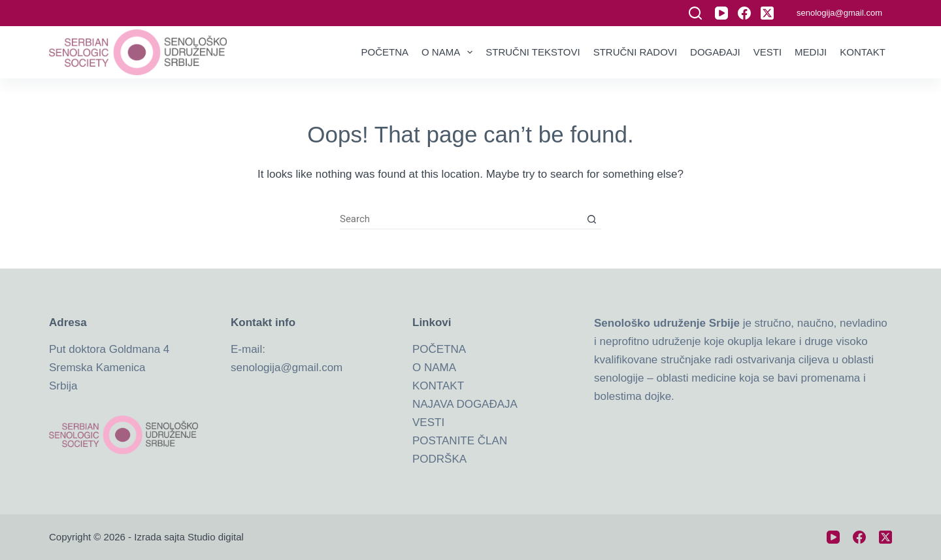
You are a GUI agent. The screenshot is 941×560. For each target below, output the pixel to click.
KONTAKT (438, 386)
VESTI (428, 422)
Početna (385, 52)
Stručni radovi (635, 52)
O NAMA (434, 368)
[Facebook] (744, 13)
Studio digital (216, 537)
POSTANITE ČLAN (460, 441)
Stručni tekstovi (533, 52)
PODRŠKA (439, 459)
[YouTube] (721, 13)
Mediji (811, 52)
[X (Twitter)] (767, 13)
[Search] (695, 13)
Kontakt (863, 52)
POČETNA (439, 349)
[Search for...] (461, 220)
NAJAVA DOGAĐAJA (465, 404)
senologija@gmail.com (839, 13)
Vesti (768, 52)
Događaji (715, 52)
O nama (450, 52)
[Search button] (591, 220)
